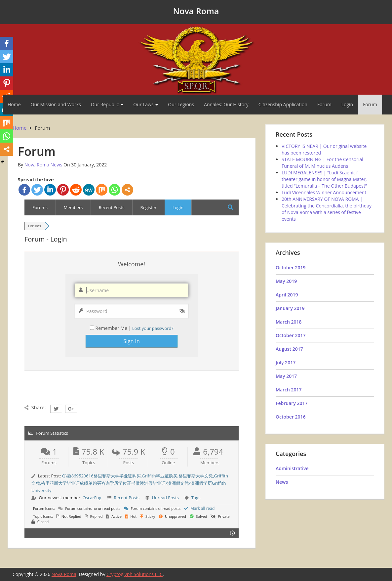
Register (149, 207)
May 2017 (286, 376)
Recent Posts (112, 207)
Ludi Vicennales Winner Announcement (324, 192)
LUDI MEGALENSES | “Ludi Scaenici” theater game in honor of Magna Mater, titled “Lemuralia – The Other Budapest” (324, 179)
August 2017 (289, 349)
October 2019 (291, 268)
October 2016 (291, 417)
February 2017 (292, 403)
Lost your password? (153, 328)
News (282, 482)
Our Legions (181, 104)
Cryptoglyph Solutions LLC (135, 574)
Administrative (292, 468)
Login (347, 104)
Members (73, 207)
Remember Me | (114, 328)
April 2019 (287, 295)
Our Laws (146, 104)
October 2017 (291, 335)
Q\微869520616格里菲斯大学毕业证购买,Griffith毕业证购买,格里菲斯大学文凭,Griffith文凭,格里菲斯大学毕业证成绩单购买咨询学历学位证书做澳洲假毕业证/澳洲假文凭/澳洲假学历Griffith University (130, 483)
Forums (40, 207)
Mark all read (199, 508)
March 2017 (289, 390)
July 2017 (286, 362)
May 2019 (286, 281)
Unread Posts (165, 498)
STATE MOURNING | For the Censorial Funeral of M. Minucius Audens (322, 163)
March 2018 (289, 322)
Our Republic (107, 104)
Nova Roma (196, 11)
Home (14, 104)
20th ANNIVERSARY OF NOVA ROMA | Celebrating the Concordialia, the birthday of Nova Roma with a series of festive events (327, 209)
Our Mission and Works (56, 104)
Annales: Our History (226, 104)
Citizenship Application (283, 104)
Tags (196, 498)
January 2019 (290, 308)
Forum (324, 104)
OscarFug (92, 498)
